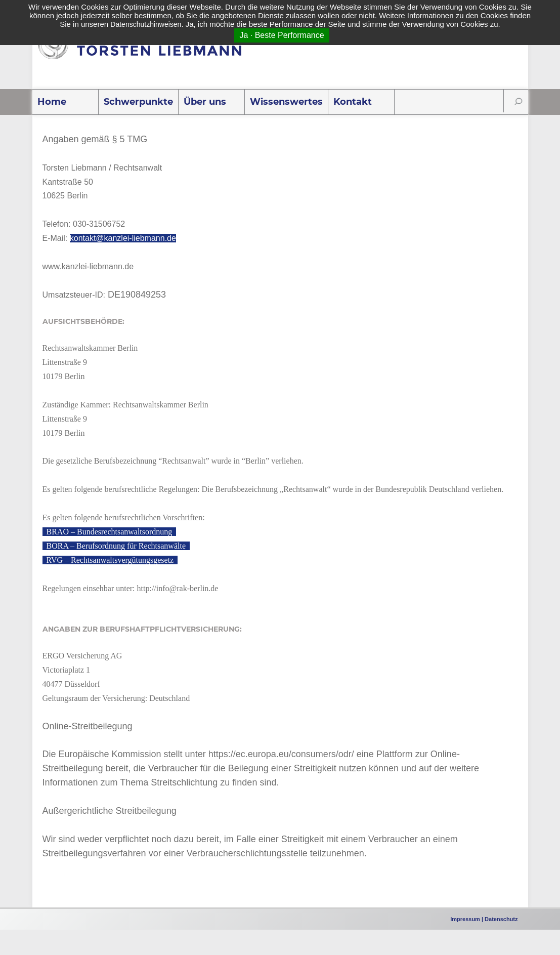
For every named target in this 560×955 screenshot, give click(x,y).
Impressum (465, 919)
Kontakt (353, 102)
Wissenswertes (286, 102)
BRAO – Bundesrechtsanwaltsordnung (110, 532)
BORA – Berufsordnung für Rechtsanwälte (116, 546)
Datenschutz (501, 919)
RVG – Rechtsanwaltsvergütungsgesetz (110, 560)
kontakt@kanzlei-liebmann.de (123, 238)
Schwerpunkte (138, 102)
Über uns (205, 102)
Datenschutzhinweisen (146, 24)
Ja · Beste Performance (282, 35)
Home (52, 102)
